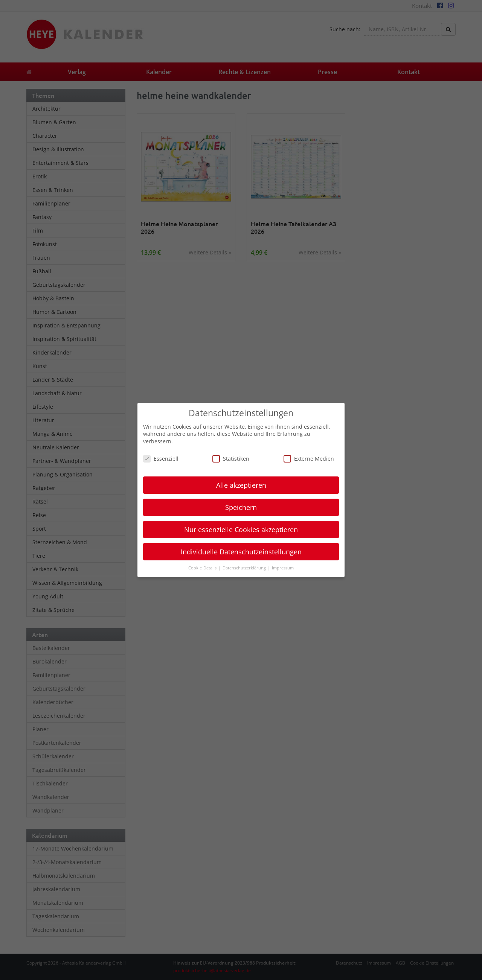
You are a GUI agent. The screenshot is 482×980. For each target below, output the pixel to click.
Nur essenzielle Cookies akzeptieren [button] (241, 530)
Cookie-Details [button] (203, 568)
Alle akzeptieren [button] (241, 485)
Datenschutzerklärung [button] (245, 568)
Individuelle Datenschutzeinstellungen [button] (241, 552)
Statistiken (231, 459)
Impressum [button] (283, 568)
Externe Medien (309, 459)
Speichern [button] (241, 507)
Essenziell (161, 459)
